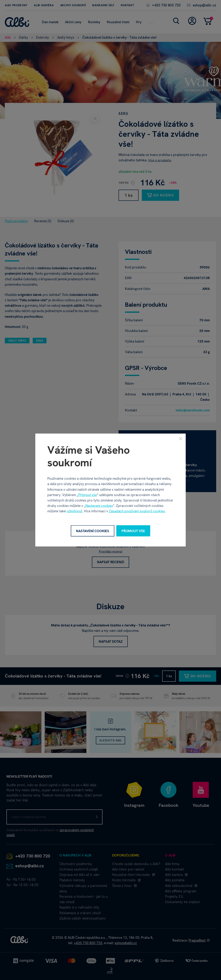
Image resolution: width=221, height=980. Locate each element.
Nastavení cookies (99, 506)
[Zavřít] (181, 438)
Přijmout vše (88, 495)
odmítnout (74, 511)
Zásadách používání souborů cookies (137, 511)
